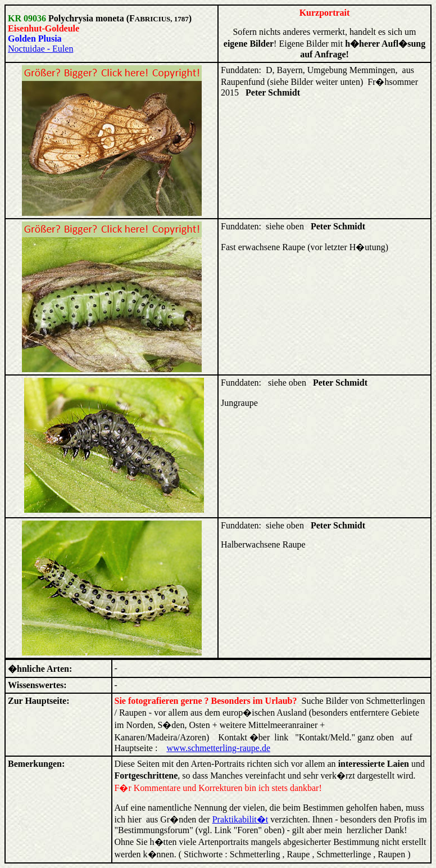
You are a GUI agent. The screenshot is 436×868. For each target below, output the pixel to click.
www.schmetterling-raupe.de (218, 748)
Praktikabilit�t (240, 819)
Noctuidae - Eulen (40, 49)
